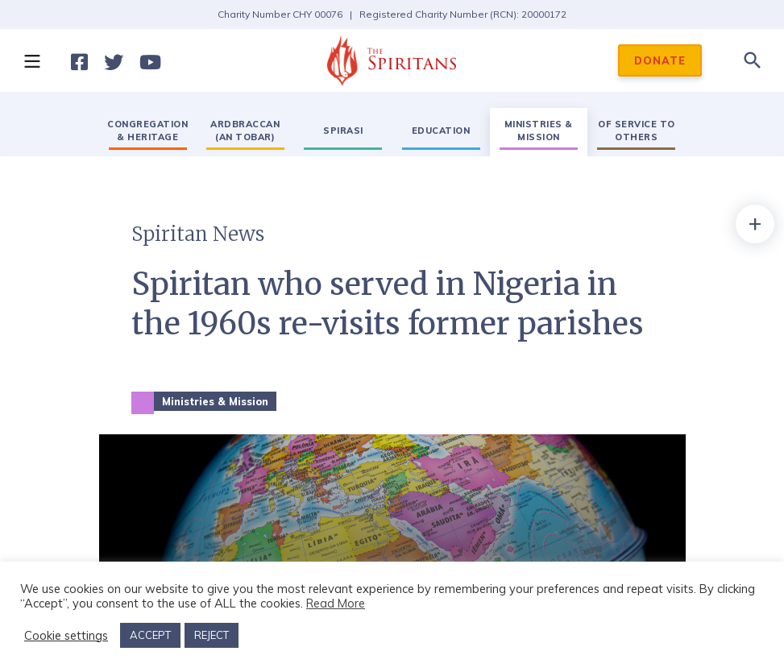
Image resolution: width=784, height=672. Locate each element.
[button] (31, 60)
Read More (336, 603)
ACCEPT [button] (150, 635)
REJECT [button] (212, 635)
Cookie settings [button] (66, 636)
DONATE (660, 60)
